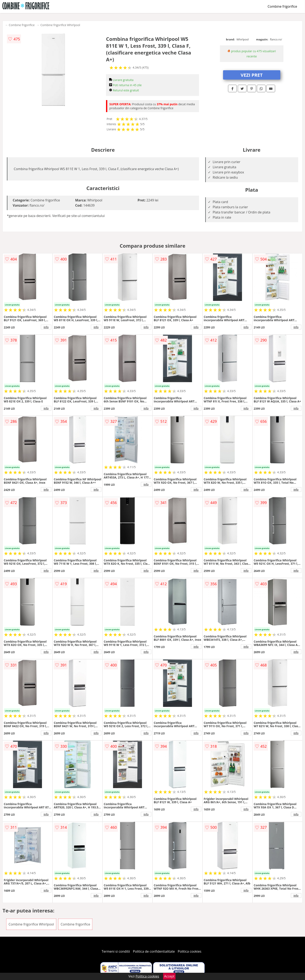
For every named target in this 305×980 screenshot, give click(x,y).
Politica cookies (190, 951)
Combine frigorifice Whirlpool (60, 25)
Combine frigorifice (282, 6)
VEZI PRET (252, 75)
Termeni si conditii (116, 951)
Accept (169, 976)
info (46, 327)
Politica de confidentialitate (154, 951)
